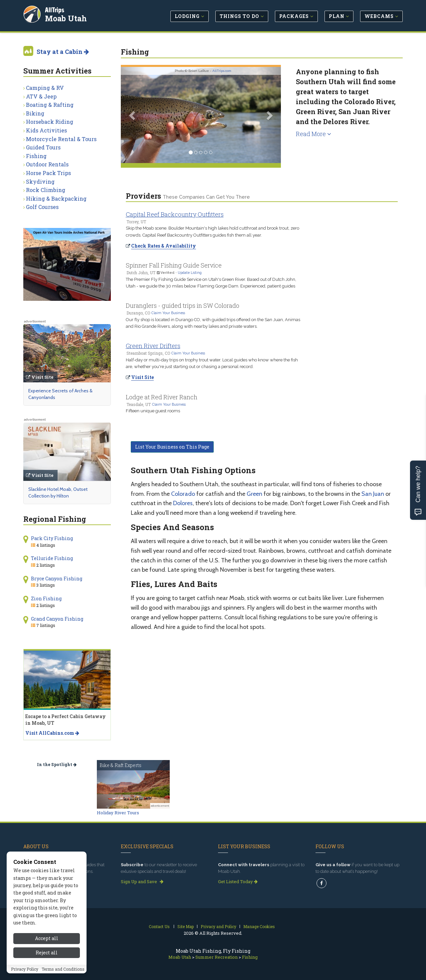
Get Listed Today (238, 882)
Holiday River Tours (118, 813)
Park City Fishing (52, 538)
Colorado (183, 494)
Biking (35, 113)
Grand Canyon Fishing (57, 619)
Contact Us (159, 926)
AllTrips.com (222, 71)
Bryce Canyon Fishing (57, 579)
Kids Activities (46, 130)
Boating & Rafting (50, 105)
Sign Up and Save (142, 882)
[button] (133, 115)
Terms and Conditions (63, 970)
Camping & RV (45, 88)
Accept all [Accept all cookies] (47, 939)
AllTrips (55, 9)
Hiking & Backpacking (56, 198)
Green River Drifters (153, 346)
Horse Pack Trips (48, 173)
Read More (314, 134)
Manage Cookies (259, 926)
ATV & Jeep (41, 96)
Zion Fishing (46, 598)
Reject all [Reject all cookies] (47, 953)
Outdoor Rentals (47, 164)
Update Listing (190, 273)
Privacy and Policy (218, 926)
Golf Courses (42, 207)
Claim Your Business (168, 313)
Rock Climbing (46, 190)
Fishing (36, 156)
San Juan (373, 494)
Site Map (186, 926)
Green (254, 494)
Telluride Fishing (52, 558)
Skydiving (40, 182)
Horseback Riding (50, 122)
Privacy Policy (25, 970)
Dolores (183, 503)
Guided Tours (43, 147)
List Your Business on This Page (172, 447)
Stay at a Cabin (63, 52)
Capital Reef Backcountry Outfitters (175, 214)
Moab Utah (66, 18)
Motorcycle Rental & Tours (61, 139)
